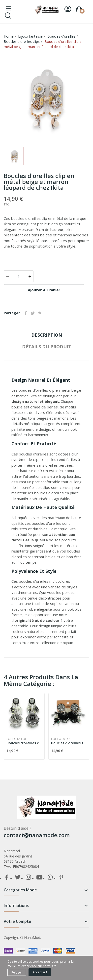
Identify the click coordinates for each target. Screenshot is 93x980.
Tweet (33, 313)
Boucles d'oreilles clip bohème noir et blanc (24, 743)
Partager (26, 313)
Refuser (17, 972)
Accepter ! (40, 972)
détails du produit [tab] (47, 347)
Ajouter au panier (44, 290)
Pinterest (40, 313)
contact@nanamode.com (37, 835)
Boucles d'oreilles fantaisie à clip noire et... (69, 743)
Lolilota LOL (16, 739)
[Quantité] (19, 276)
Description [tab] (47, 335)
